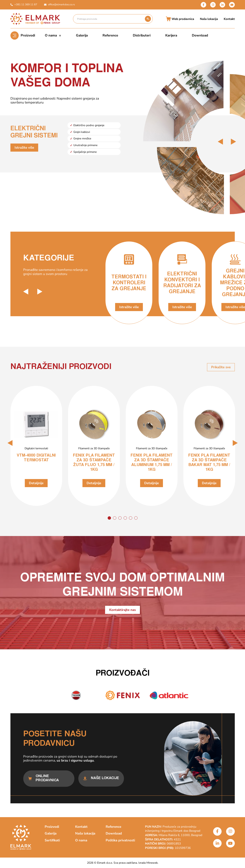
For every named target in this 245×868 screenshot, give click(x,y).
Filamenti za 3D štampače (94, 448)
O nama (53, 35)
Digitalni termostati (36, 448)
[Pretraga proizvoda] (109, 19)
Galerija (82, 35)
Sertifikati (52, 840)
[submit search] (148, 19)
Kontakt (229, 19)
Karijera (171, 35)
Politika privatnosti (120, 840)
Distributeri (142, 35)
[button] (10, 443)
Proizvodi (28, 35)
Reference (110, 35)
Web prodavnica (180, 19)
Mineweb (152, 863)
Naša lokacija (209, 19)
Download (200, 35)
